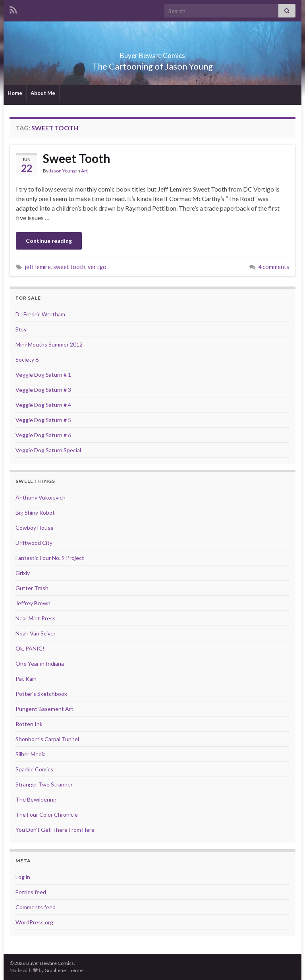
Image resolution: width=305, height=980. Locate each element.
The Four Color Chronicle (47, 814)
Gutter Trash (32, 588)
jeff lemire (38, 267)
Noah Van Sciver (36, 633)
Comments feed (36, 907)
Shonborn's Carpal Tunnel (47, 739)
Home (15, 93)
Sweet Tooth (77, 158)
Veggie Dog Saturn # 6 (43, 435)
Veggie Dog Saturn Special (48, 450)
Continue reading (49, 241)
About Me (43, 93)
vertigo (97, 267)
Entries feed (31, 892)
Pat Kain (26, 679)
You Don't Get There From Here (55, 830)
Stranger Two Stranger (44, 784)
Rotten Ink (29, 724)
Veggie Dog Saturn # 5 (43, 420)
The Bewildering (36, 799)
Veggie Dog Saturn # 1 (43, 375)
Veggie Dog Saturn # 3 (43, 390)
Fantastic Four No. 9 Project (50, 558)
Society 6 (27, 359)
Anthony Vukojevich (41, 497)
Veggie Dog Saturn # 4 (43, 405)
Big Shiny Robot (35, 512)
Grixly (23, 573)
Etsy (21, 329)
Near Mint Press (36, 618)
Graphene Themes (65, 970)
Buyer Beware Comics (153, 53)
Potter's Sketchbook (41, 694)
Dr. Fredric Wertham (40, 314)
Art (84, 171)
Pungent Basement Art (44, 709)
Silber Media (31, 754)
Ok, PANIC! (30, 648)
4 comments (274, 267)
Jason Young (62, 171)
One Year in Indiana (40, 663)
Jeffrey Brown (33, 603)
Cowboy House (35, 528)
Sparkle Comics (34, 769)
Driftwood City (34, 543)
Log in (23, 877)
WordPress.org (34, 922)
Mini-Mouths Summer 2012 (49, 344)
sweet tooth (69, 267)
